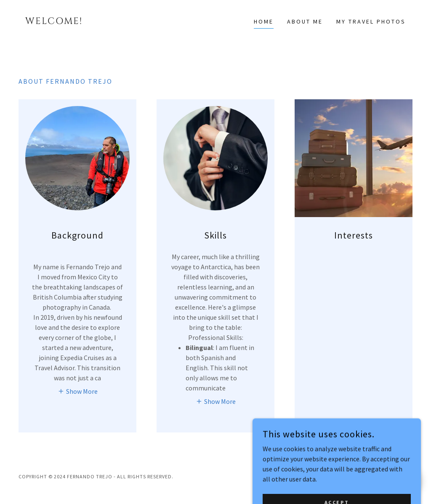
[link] (68, 21)
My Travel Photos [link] (371, 21)
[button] (78, 391)
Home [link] (264, 21)
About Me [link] (305, 21)
